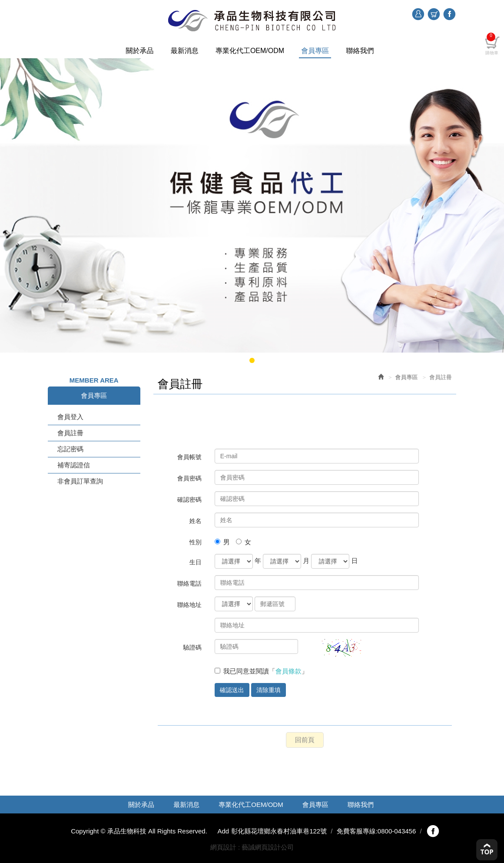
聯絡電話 (189, 583)
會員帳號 (189, 457)
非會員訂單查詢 (80, 481)
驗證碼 (192, 647)
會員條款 (288, 671)
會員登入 (70, 417)
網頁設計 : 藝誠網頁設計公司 (252, 847)
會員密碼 (189, 478)
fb (433, 831)
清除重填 (269, 690)
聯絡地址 (189, 605)
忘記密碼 (70, 449)
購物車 (434, 14)
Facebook (449, 13)
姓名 (196, 521)
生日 (196, 562)
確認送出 (232, 690)
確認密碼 (189, 500)
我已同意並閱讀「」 (261, 671)
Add (223, 831)
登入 (418, 14)
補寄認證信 (74, 465)
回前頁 (305, 740)
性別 (196, 542)
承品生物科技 (252, 20)
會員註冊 (70, 433)
